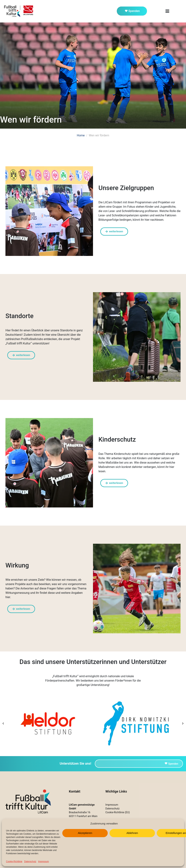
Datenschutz (30, 861)
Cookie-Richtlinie (14, 861)
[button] (3, 724)
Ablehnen (132, 833)
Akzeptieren (85, 833)
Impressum (44, 861)
